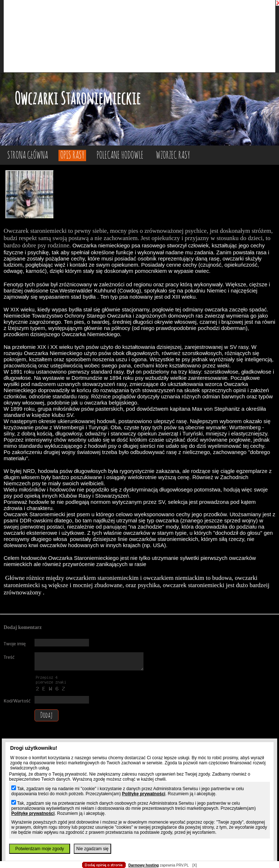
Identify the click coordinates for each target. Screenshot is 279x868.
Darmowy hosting (143, 865)
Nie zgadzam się (92, 849)
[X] (194, 865)
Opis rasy (72, 156)
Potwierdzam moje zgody (40, 849)
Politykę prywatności (144, 794)
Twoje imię (15, 644)
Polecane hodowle (120, 156)
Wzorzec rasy (173, 156)
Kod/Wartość (17, 701)
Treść (9, 657)
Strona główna (28, 156)
